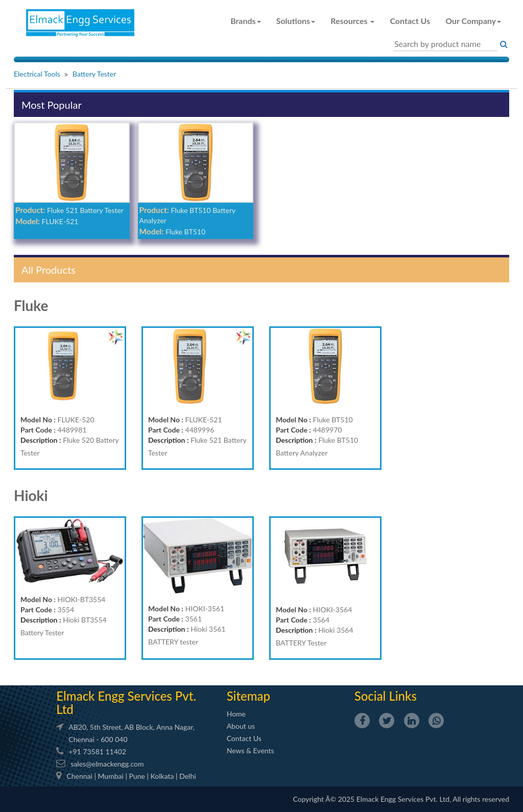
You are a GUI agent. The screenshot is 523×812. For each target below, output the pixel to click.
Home (236, 714)
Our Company (473, 21)
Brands (246, 21)
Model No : (38, 420)
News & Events (251, 750)
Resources (352, 21)
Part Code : (38, 430)
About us (241, 726)
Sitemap (248, 696)
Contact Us (410, 21)
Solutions (296, 21)
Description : (41, 440)
